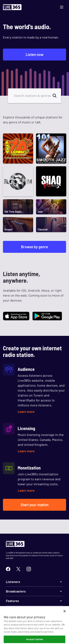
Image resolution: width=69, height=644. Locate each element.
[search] (57, 96)
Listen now (35, 54)
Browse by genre (34, 247)
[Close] (65, 614)
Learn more (26, 412)
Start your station (35, 505)
